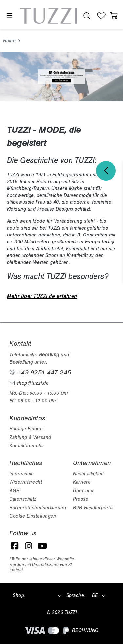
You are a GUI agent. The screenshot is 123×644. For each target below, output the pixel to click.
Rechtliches (26, 463)
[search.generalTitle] (87, 16)
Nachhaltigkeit (88, 474)
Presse (81, 499)
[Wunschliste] (102, 16)
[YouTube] (42, 546)
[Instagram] (29, 546)
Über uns (83, 491)
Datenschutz (23, 499)
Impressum (22, 474)
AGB (15, 491)
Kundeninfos (27, 418)
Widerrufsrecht (26, 482)
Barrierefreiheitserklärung (38, 508)
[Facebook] (15, 546)
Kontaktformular (27, 446)
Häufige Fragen (26, 429)
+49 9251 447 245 (40, 373)
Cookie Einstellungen (33, 516)
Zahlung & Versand (30, 437)
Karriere (82, 482)
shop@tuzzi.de (29, 383)
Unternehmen (92, 463)
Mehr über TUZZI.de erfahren (42, 296)
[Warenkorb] (114, 16)
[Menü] (9, 16)
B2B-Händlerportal (93, 508)
